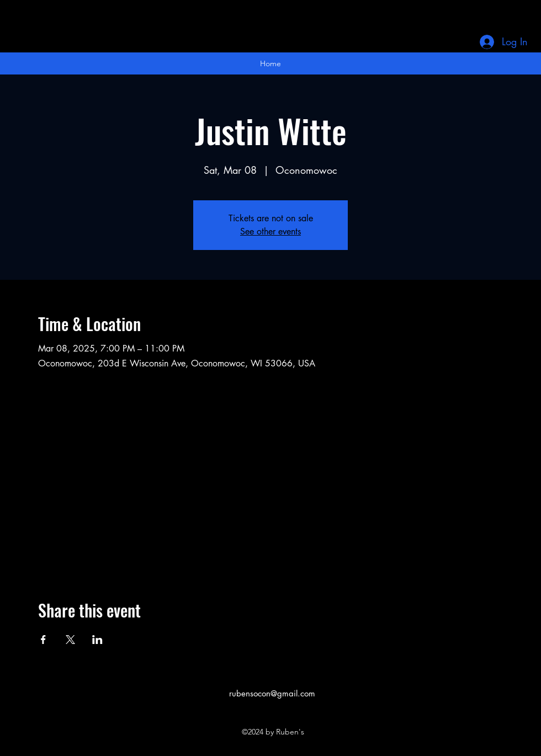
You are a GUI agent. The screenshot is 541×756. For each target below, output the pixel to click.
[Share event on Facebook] (43, 640)
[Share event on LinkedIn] (97, 640)
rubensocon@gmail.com (272, 693)
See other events (270, 231)
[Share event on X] (70, 640)
